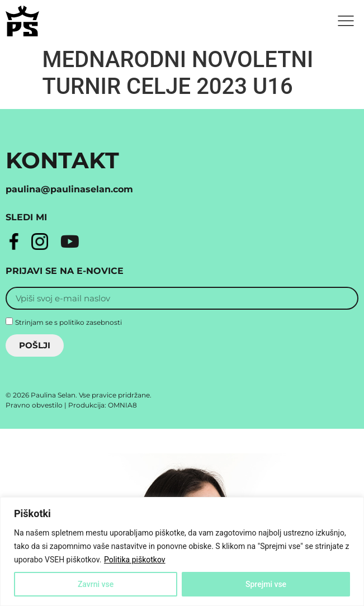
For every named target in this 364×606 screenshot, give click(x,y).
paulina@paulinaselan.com (69, 189)
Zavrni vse (96, 584)
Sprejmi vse (266, 584)
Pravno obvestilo (34, 405)
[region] (182, 551)
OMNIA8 (122, 405)
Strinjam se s (68, 322)
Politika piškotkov (135, 560)
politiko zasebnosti (91, 322)
